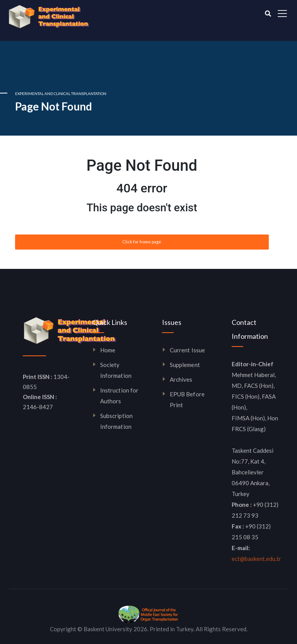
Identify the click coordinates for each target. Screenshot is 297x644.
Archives (181, 379)
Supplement (185, 365)
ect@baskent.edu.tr (256, 559)
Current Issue (187, 350)
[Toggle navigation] (282, 14)
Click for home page (142, 242)
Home (108, 350)
